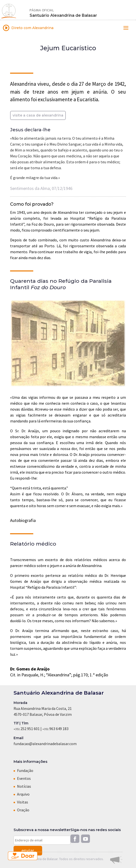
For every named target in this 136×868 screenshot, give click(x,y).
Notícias (24, 786)
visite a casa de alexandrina (38, 115)
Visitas (23, 802)
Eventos (24, 778)
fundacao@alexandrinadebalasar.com (45, 744)
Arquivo (23, 794)
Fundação (25, 770)
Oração (23, 810)
